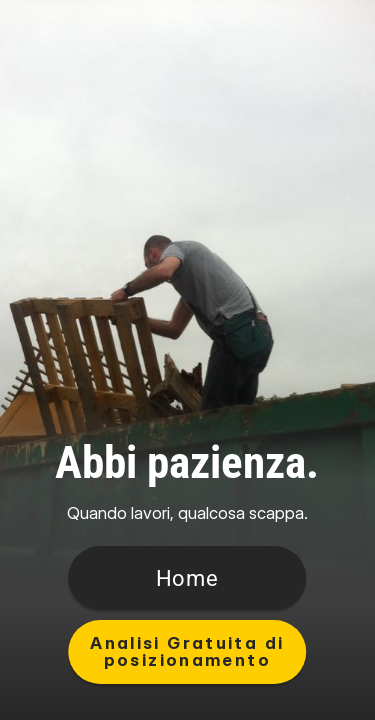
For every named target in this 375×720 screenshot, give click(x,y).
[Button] (188, 578)
